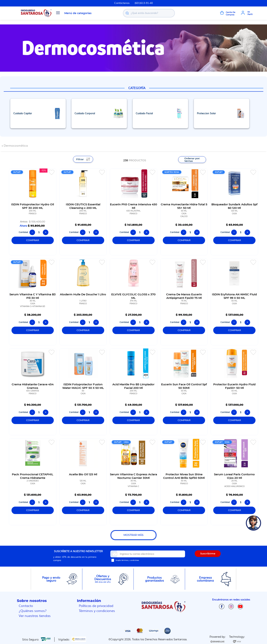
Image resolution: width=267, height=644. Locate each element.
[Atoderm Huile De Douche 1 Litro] (83, 302)
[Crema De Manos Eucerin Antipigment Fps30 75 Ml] (184, 302)
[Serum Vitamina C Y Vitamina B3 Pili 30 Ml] (33, 302)
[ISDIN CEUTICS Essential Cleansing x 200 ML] (83, 212)
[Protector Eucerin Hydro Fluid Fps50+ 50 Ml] (234, 392)
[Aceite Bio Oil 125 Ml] (83, 482)
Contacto (26, 606)
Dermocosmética (16, 146)
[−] (32, 232)
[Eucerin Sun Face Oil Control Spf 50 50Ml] (184, 392)
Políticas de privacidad (96, 606)
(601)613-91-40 (144, 3)
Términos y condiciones (97, 611)
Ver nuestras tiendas (35, 616)
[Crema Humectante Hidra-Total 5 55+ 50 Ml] (184, 212)
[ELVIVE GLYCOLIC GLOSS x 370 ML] (133, 302)
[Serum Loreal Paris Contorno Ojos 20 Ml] (234, 482)
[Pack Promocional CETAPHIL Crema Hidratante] (33, 482)
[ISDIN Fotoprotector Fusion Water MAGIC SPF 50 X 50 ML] (83, 392)
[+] (46, 232)
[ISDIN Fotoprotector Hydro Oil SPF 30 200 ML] (33, 212)
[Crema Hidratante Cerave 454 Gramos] (33, 392)
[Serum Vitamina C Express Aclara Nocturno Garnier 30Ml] (133, 482)
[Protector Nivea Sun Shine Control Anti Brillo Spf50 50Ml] (184, 482)
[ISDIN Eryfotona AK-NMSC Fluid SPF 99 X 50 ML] (234, 302)
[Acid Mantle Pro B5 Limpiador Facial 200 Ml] (133, 392)
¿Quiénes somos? (33, 611)
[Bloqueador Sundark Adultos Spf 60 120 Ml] (234, 212)
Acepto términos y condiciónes (127, 560)
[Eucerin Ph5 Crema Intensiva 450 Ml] (133, 212)
